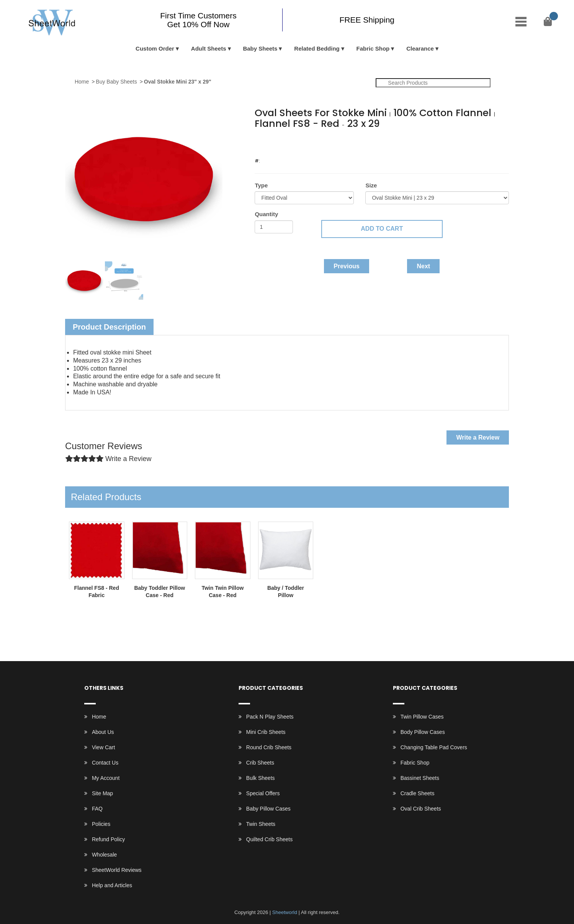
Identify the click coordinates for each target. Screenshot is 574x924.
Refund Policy (108, 839)
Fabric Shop (373, 48)
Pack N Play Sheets (270, 717)
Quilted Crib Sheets (269, 839)
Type (261, 185)
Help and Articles (112, 885)
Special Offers (263, 793)
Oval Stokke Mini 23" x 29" (178, 82)
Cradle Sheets (418, 793)
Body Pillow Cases (423, 732)
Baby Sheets (260, 48)
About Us (103, 732)
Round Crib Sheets (269, 747)
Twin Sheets (261, 824)
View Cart (103, 747)
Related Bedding (317, 48)
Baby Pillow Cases (268, 809)
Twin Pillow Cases (422, 717)
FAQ (97, 809)
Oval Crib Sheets (421, 809)
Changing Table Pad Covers (434, 747)
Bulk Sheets (261, 778)
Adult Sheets (209, 48)
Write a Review (478, 437)
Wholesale (104, 855)
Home (82, 82)
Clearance (420, 48)
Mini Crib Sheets (266, 732)
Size (371, 185)
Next (423, 266)
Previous (347, 266)
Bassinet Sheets (420, 778)
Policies (101, 824)
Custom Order (155, 48)
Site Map (102, 793)
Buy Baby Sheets (116, 82)
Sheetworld (285, 912)
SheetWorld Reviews (117, 870)
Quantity (266, 214)
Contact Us (105, 763)
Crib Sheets (260, 763)
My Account (106, 778)
